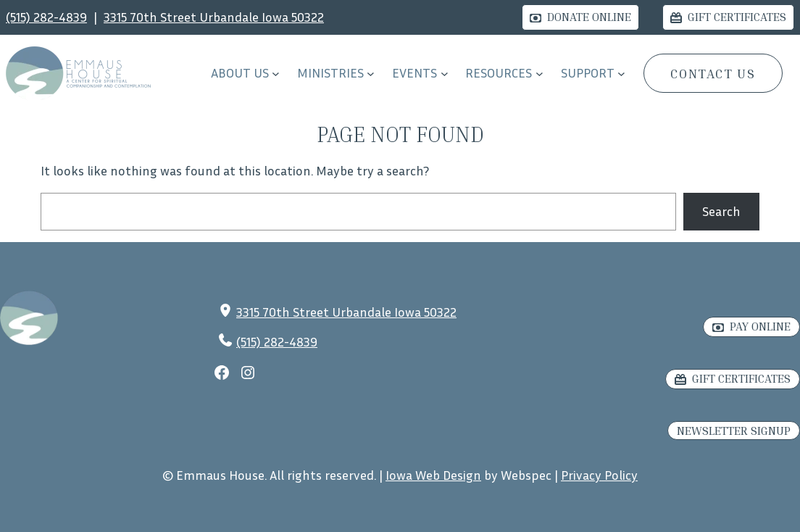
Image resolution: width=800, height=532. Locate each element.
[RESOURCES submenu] (539, 74)
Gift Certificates (737, 17)
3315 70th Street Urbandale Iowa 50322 (214, 17)
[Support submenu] (621, 74)
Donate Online (589, 17)
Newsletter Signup (734, 431)
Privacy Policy (599, 475)
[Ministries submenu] (371, 74)
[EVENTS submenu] (445, 74)
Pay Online (760, 326)
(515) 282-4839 (46, 17)
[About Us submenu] (276, 74)
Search (721, 211)
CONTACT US (713, 73)
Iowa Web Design (433, 475)
